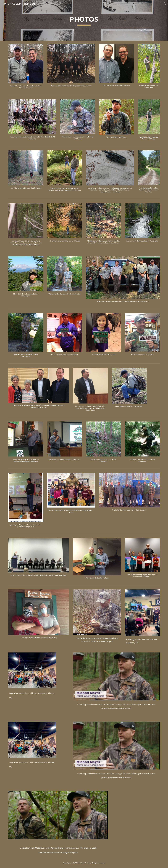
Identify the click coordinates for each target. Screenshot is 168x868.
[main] (84, 20)
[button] (165, 4)
